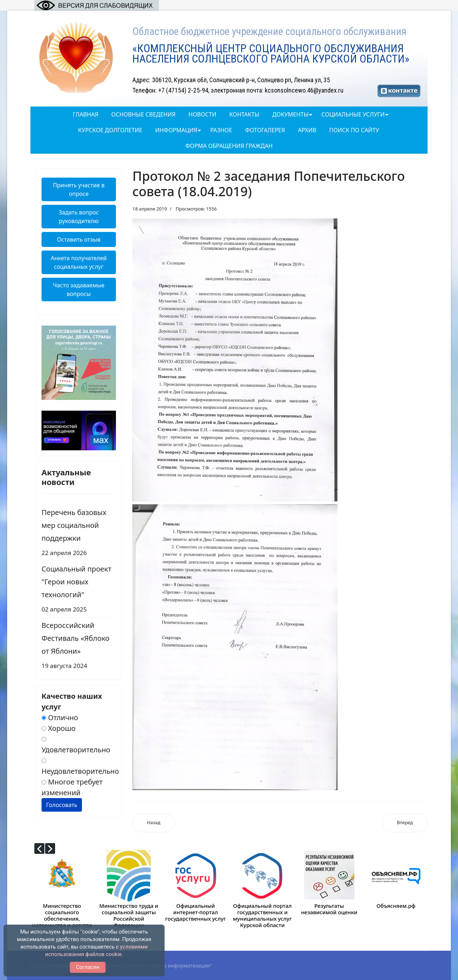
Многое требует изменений (72, 787)
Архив (307, 130)
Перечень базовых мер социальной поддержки (79, 533)
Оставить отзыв (79, 239)
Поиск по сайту (354, 130)
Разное (221, 130)
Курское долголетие (110, 130)
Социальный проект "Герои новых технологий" (79, 590)
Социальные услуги (353, 114)
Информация (176, 130)
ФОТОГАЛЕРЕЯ (265, 130)
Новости (203, 114)
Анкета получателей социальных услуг (79, 262)
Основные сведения (143, 114)
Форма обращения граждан (229, 146)
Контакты (244, 114)
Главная (86, 114)
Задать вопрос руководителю (79, 217)
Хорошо (59, 728)
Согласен (88, 967)
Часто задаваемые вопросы (79, 289)
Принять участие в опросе (79, 189)
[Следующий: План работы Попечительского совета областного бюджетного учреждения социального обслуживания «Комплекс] (405, 823)
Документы (290, 114)
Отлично (60, 717)
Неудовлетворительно (80, 767)
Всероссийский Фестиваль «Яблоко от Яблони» (79, 646)
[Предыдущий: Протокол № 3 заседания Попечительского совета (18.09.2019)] (154, 823)
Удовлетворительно (76, 746)
